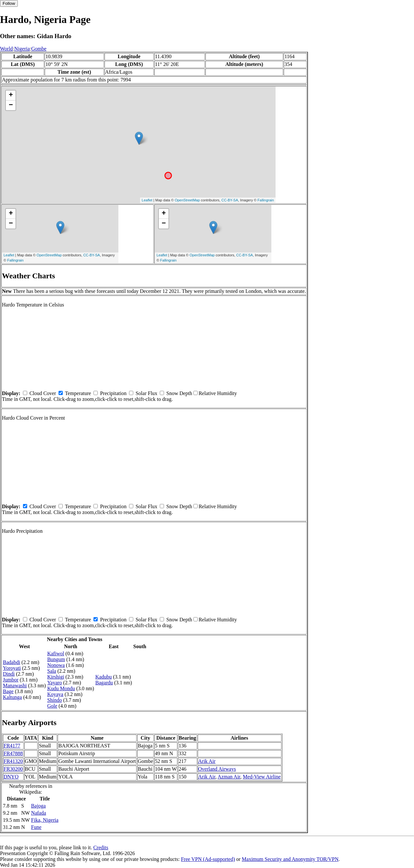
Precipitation (113, 393)
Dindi (9, 674)
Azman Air (229, 777)
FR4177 (12, 746)
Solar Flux (146, 393)
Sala (52, 671)
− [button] (11, 105)
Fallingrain (266, 200)
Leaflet (147, 200)
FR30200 (13, 769)
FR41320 (13, 761)
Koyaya (55, 694)
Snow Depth (179, 393)
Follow (9, 3)
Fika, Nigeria (45, 820)
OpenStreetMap (187, 200)
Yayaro (54, 683)
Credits (101, 847)
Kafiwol (56, 654)
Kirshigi (56, 677)
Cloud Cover (43, 393)
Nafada (38, 813)
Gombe (39, 49)
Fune (36, 827)
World (6, 49)
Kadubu (104, 677)
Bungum (56, 659)
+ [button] (11, 95)
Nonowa (56, 665)
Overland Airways (217, 769)
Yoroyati (12, 668)
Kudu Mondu (61, 688)
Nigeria (22, 49)
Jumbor (11, 680)
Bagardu (104, 683)
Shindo (54, 700)
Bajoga (38, 806)
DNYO (11, 777)
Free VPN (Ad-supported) (208, 859)
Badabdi (11, 662)
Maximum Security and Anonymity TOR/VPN (290, 859)
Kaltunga (12, 697)
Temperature (78, 393)
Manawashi (15, 686)
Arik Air (207, 761)
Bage (8, 691)
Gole (52, 706)
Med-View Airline (262, 777)
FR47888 (13, 753)
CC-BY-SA (230, 200)
